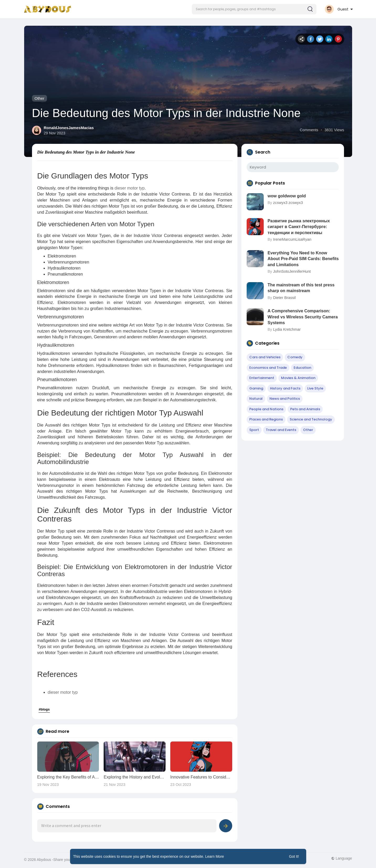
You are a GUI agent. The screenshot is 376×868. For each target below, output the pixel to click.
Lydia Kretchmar (287, 329)
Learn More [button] (215, 856)
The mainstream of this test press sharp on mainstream (301, 288)
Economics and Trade (268, 368)
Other (40, 98)
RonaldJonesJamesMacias (69, 128)
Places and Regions (266, 419)
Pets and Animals (305, 409)
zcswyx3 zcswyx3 (288, 203)
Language (341, 858)
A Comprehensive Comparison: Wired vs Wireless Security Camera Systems (303, 317)
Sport (254, 430)
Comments (309, 130)
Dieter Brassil (284, 298)
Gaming (256, 388)
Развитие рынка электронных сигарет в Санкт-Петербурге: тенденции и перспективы (299, 227)
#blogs (44, 709)
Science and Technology (311, 419)
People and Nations (266, 409)
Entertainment (262, 378)
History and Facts (285, 388)
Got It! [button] (294, 856)
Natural (256, 399)
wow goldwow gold (287, 196)
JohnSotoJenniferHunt (292, 271)
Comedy (295, 357)
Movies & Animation (298, 378)
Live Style (315, 388)
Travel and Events (281, 430)
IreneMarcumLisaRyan (292, 239)
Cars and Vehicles (265, 357)
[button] (254, 9)
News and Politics (285, 399)
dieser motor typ (129, 188)
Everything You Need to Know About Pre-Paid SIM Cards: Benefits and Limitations (303, 259)
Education (302, 368)
